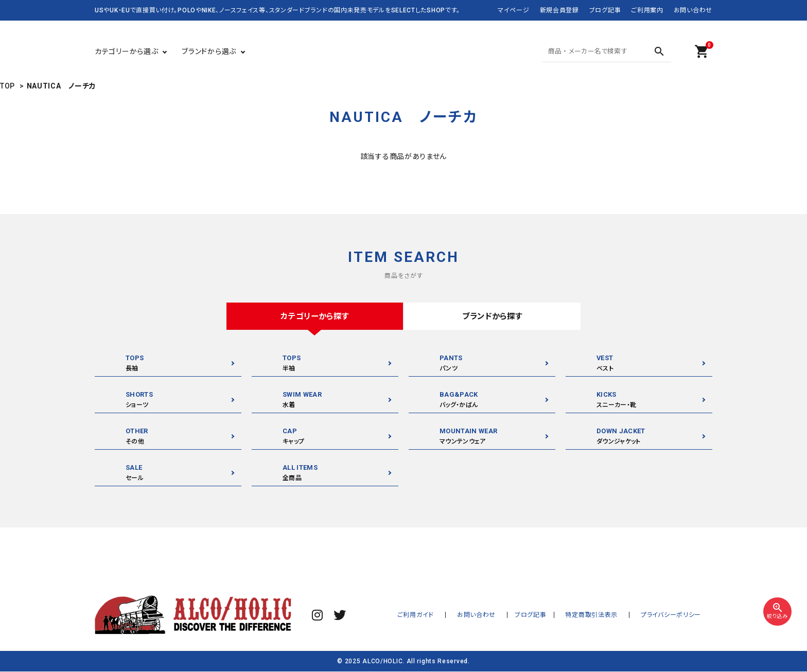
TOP (7, 86)
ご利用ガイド (444, 615)
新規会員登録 (559, 10)
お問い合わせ (693, 10)
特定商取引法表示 (604, 615)
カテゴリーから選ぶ (126, 51)
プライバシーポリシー (675, 615)
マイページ (514, 10)
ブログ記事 (605, 10)
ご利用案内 (647, 10)
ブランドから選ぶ (209, 51)
